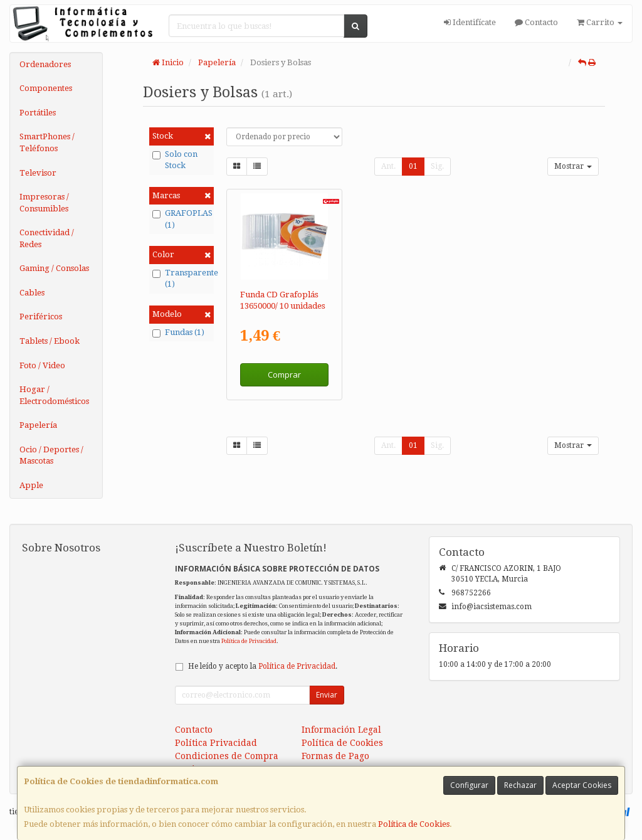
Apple (31, 485)
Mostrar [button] (573, 166)
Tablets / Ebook (50, 341)
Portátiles (38, 113)
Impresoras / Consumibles (44, 203)
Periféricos (41, 316)
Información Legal (341, 730)
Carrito (600, 22)
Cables (32, 293)
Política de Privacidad (249, 641)
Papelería (38, 425)
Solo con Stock (175, 160)
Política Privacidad (216, 743)
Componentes (46, 88)
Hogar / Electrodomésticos (54, 395)
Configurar (469, 785)
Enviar (327, 695)
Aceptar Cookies (582, 785)
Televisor (38, 173)
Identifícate (470, 22)
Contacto (536, 22)
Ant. (388, 166)
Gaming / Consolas (54, 268)
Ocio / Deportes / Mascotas (51, 455)
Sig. (437, 166)
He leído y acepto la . (263, 666)
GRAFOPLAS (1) (182, 219)
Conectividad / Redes (47, 238)
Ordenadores (45, 64)
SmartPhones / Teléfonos (47, 142)
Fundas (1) (178, 332)
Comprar (284, 375)
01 (413, 166)
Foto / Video (42, 365)
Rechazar (520, 785)
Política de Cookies (414, 824)
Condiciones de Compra (227, 756)
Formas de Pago (335, 756)
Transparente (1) (182, 279)
